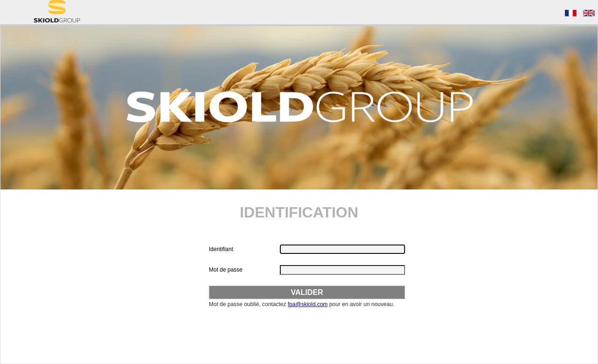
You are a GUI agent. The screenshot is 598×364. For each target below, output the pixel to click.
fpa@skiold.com (308, 304)
